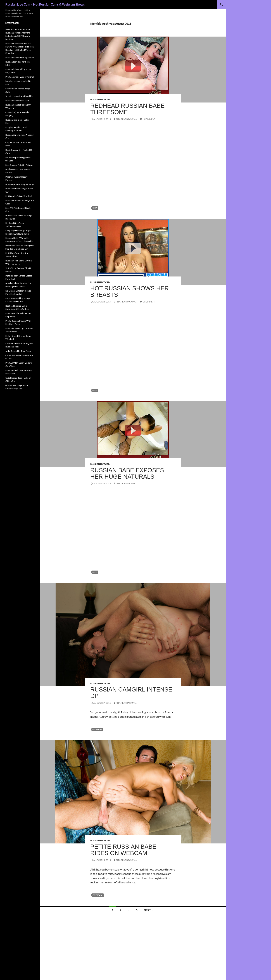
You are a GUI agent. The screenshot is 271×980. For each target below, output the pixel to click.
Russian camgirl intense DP (131, 693)
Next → (149, 910)
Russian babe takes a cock (17, 100)
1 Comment (149, 119)
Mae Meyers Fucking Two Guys (20, 184)
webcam (98, 895)
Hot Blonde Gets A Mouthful (19, 196)
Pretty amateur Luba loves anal (20, 77)
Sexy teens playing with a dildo (19, 96)
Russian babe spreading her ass (20, 57)
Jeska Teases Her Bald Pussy (18, 351)
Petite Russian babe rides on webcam (123, 850)
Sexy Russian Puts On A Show (19, 165)
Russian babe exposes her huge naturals (127, 473)
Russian (98, 729)
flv (95, 208)
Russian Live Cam (100, 100)
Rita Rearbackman (126, 119)
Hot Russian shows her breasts (130, 291)
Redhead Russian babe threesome (127, 109)
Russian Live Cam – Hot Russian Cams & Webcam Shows (45, 4)
